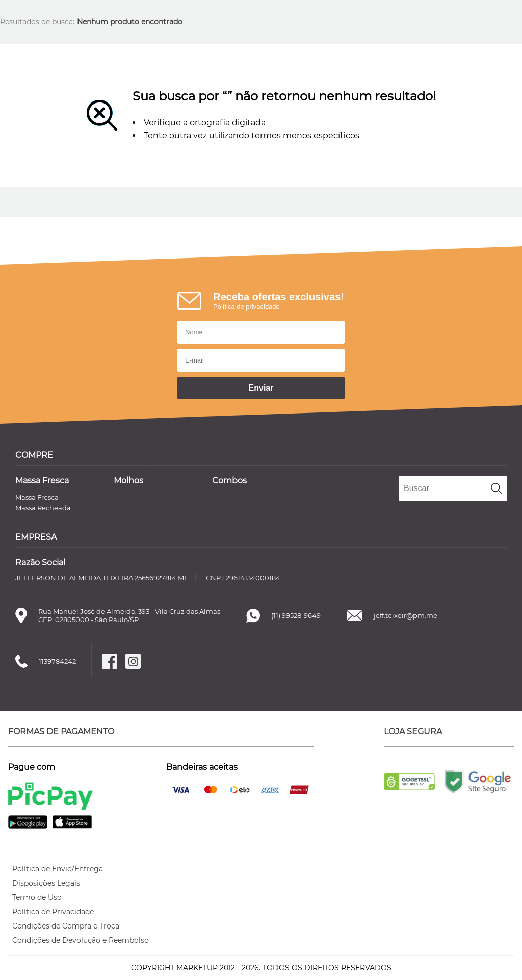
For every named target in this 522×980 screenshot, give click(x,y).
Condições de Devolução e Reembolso (81, 940)
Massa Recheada (43, 508)
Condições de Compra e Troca (66, 926)
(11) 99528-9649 (296, 615)
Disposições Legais (46, 883)
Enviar (261, 388)
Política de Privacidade (53, 912)
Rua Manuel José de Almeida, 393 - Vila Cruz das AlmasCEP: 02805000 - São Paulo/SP (129, 615)
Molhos (128, 481)
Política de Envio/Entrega (58, 869)
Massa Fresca (42, 481)
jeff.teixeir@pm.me (406, 615)
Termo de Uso (37, 897)
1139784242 (57, 661)
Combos (229, 481)
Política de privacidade (246, 307)
